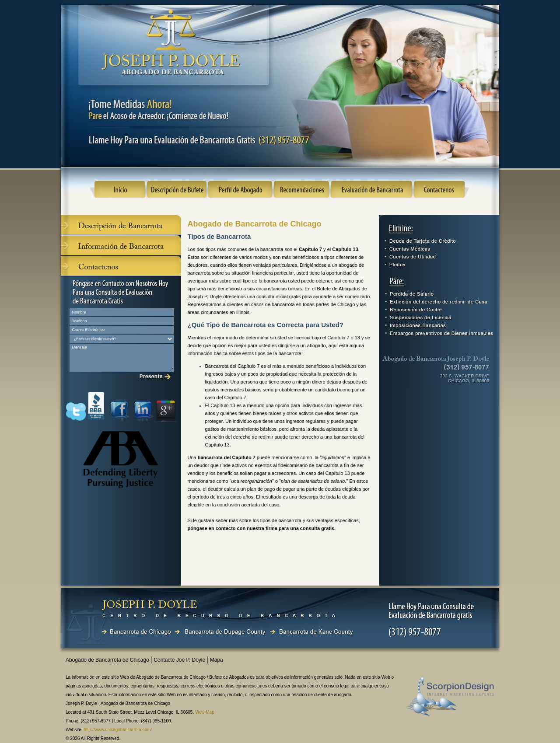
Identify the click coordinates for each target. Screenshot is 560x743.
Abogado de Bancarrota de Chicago (108, 660)
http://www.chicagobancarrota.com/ (118, 730)
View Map (205, 712)
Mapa (217, 660)
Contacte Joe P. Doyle (180, 660)
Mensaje (122, 358)
